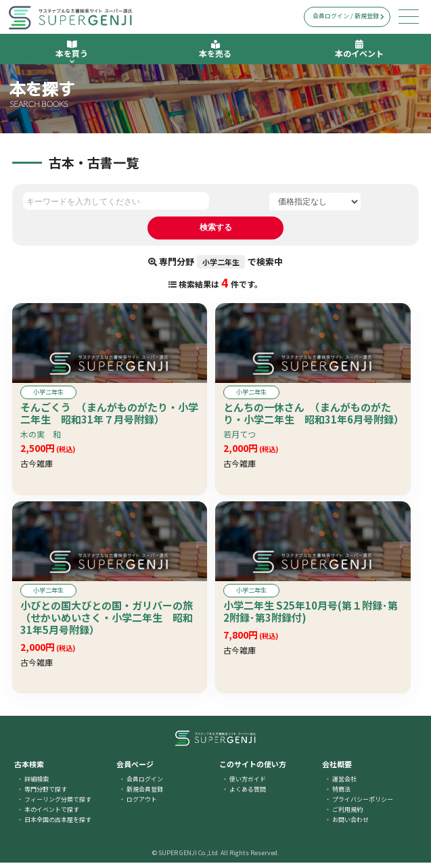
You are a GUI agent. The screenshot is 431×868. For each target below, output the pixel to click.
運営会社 (344, 784)
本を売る (215, 49)
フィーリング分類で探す (58, 805)
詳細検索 (37, 784)
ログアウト (142, 805)
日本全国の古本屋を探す (58, 825)
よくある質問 (248, 795)
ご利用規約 (347, 815)
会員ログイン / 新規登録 (348, 16)
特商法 (341, 795)
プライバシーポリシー (363, 805)
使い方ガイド (248, 784)
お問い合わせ (350, 825)
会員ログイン (145, 784)
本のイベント (359, 49)
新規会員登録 (145, 795)
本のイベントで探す (52, 815)
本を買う (72, 52)
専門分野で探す (46, 795)
